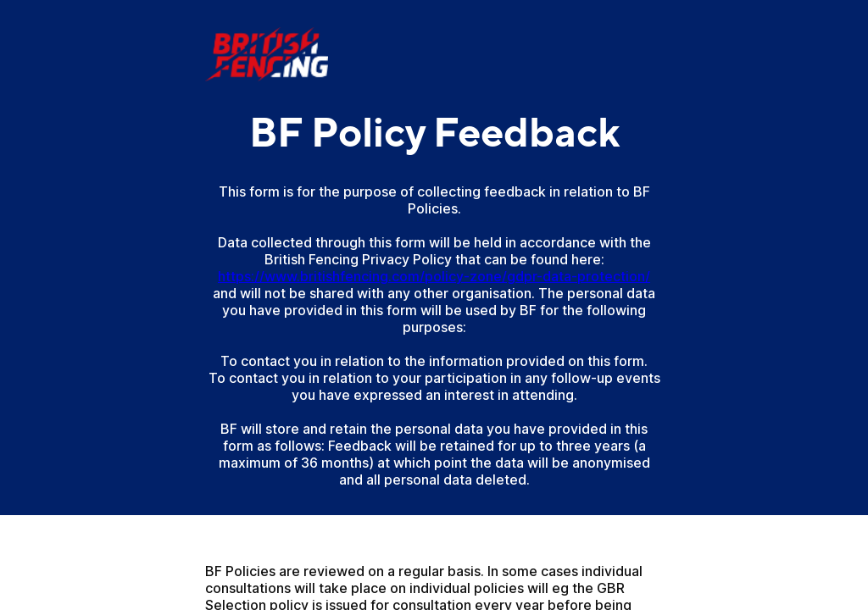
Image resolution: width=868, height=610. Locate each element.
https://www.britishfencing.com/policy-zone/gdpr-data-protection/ (434, 276)
